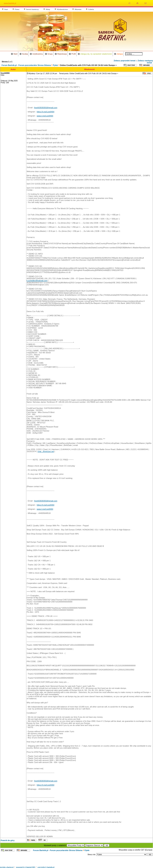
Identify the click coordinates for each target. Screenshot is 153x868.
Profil (73, 54)
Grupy (50, 54)
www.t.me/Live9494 (45, 116)
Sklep (48, 9)
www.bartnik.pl (10, 3)
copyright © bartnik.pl (46, 867)
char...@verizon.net (46, 451)
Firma (17, 9)
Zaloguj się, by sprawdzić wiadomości (96, 54)
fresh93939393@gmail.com (46, 108)
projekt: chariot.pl (7, 867)
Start (6, 9)
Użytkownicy (38, 54)
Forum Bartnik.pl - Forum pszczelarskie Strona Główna (26, 65)
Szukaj (25, 54)
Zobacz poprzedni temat (124, 61)
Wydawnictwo (62, 9)
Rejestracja (62, 54)
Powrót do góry (8, 840)
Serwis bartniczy (32, 9)
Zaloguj (120, 54)
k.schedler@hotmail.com (37, 281)
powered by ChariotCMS (26, 867)
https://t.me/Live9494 (46, 112)
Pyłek (55, 65)
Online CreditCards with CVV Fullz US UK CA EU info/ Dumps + (88, 65)
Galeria (91, 9)
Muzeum (78, 9)
